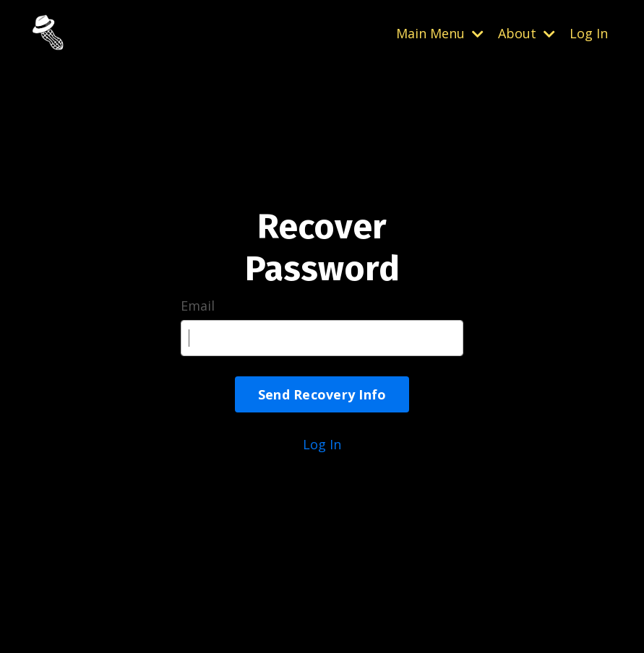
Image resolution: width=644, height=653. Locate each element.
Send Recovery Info (322, 394)
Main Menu (440, 33)
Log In (589, 33)
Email (198, 306)
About (527, 33)
